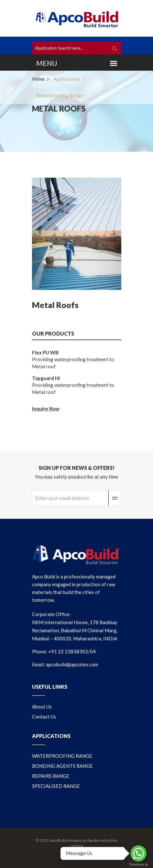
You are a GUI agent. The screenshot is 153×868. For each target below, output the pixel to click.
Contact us (44, 717)
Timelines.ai (138, 865)
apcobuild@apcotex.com (72, 664)
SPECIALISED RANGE (56, 786)
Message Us (79, 853)
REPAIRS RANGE (51, 776)
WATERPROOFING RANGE (62, 756)
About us (42, 707)
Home (38, 79)
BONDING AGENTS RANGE (62, 766)
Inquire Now (46, 409)
